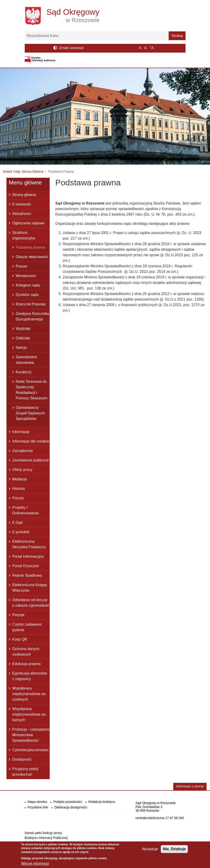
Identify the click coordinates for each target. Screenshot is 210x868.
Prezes (21, 266)
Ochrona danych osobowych (26, 652)
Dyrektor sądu (27, 295)
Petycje (18, 615)
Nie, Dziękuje (174, 851)
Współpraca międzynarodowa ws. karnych (29, 714)
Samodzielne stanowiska (26, 360)
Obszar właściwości (32, 257)
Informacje (21, 432)
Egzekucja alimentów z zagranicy (30, 676)
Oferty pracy (22, 470)
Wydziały (23, 329)
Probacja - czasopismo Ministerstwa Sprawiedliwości (31, 735)
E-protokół (21, 532)
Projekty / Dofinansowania (25, 510)
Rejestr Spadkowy (27, 575)
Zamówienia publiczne (30, 460)
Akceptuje (150, 851)
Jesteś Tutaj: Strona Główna (23, 172)
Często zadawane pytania (27, 627)
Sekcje (21, 348)
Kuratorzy (24, 372)
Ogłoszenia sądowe (28, 223)
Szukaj (177, 36)
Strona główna (24, 195)
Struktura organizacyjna (24, 235)
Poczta (18, 498)
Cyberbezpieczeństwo (30, 750)
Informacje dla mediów (31, 441)
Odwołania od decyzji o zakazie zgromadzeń (31, 603)
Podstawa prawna (30, 247)
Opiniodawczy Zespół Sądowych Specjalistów (30, 413)
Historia (18, 489)
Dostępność (22, 759)
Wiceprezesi (26, 276)
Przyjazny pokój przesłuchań (25, 772)
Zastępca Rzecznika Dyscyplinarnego (32, 316)
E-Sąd (17, 523)
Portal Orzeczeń (26, 566)
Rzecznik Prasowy (31, 304)
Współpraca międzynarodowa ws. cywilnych (29, 694)
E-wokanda (21, 204)
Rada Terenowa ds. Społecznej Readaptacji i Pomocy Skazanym (32, 390)
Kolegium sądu (28, 285)
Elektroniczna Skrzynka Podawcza (29, 544)
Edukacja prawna (26, 664)
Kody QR (20, 639)
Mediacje (20, 479)
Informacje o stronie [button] (190, 786)
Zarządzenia (22, 451)
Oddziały (23, 338)
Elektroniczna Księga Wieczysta (29, 588)
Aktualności (22, 214)
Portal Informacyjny (28, 556)
